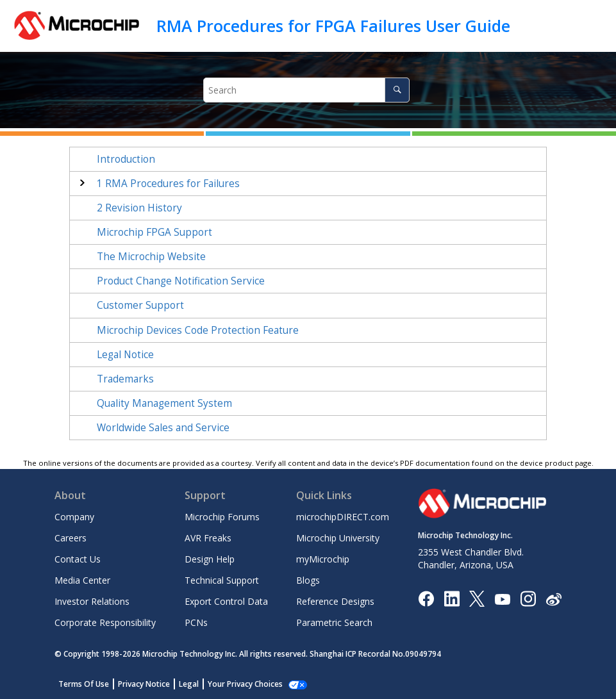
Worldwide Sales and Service (163, 428)
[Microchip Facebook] (426, 598)
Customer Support (140, 305)
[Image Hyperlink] (502, 599)
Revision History (139, 208)
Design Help (210, 559)
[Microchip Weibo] (554, 599)
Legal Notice (125, 355)
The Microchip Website (151, 257)
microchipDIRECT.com (343, 517)
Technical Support (222, 580)
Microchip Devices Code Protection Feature (198, 330)
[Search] (397, 90)
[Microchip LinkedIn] (452, 598)
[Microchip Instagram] (528, 598)
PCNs (196, 622)
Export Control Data (226, 601)
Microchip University (338, 538)
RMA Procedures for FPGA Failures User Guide (333, 26)
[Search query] (306, 90)
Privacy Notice (144, 684)
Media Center (82, 580)
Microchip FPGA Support (154, 232)
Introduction (126, 159)
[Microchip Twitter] (477, 598)
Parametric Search (334, 622)
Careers (71, 538)
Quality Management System (164, 403)
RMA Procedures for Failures (168, 184)
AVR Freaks (208, 538)
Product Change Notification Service (181, 281)
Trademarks (125, 379)
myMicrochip (323, 559)
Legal (189, 684)
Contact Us (78, 559)
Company (74, 517)
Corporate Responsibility (105, 622)
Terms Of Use (84, 684)
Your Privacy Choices (245, 684)
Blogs (308, 580)
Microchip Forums (222, 517)
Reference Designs (335, 601)
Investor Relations (92, 601)
